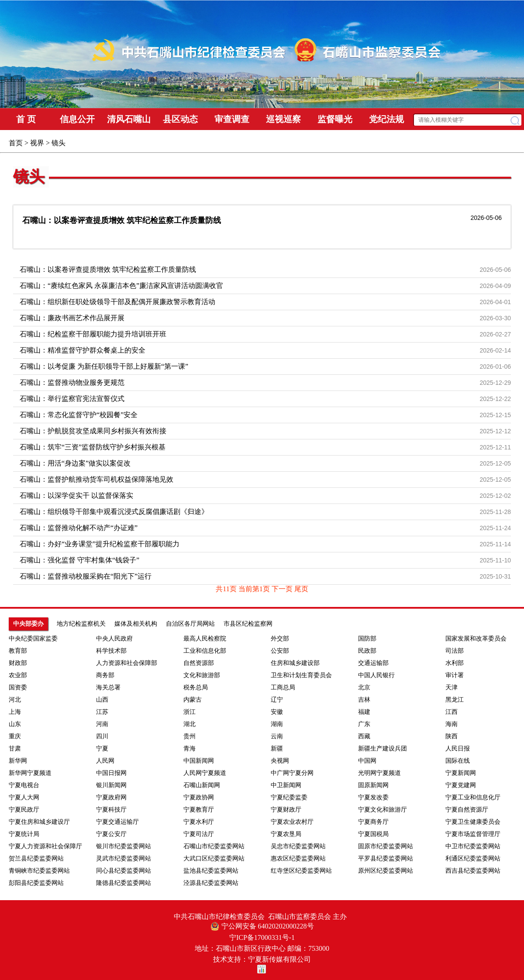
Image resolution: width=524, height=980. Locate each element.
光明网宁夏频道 (379, 773)
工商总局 (283, 687)
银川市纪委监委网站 (124, 846)
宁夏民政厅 (24, 810)
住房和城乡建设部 (295, 663)
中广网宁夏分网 (292, 773)
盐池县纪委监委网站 (211, 871)
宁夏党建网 (461, 785)
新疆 (277, 749)
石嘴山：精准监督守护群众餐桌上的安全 (83, 350)
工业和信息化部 (205, 651)
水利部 (455, 663)
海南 (452, 724)
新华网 (18, 761)
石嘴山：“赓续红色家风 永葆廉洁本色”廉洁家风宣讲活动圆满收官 (121, 286)
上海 (15, 712)
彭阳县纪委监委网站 (36, 883)
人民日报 (458, 749)
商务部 (105, 675)
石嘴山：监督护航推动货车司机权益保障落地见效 (97, 479)
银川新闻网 (111, 785)
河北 (15, 700)
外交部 (280, 639)
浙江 (190, 712)
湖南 (277, 724)
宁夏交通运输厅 (117, 822)
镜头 (29, 177)
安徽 (277, 712)
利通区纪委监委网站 (473, 858)
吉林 (364, 700)
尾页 (301, 589)
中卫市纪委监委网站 (473, 846)
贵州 (190, 736)
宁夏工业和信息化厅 (473, 797)
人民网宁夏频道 (205, 773)
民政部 (367, 651)
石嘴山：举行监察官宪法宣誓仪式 (72, 399)
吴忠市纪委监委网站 (298, 846)
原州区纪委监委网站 (386, 871)
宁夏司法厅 (199, 834)
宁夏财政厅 (286, 810)
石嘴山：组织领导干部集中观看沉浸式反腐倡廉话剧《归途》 (114, 512)
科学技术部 (111, 651)
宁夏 (102, 749)
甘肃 (15, 749)
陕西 (452, 736)
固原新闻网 (373, 785)
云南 (277, 736)
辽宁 (277, 700)
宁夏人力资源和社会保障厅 (45, 846)
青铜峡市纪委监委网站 (39, 871)
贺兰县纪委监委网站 (36, 858)
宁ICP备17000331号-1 (262, 937)
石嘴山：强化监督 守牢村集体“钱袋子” (79, 560)
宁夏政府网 (111, 797)
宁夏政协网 (199, 797)
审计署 (455, 675)
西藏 (364, 736)
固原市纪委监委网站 (386, 846)
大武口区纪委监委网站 (214, 858)
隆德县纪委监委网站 (124, 883)
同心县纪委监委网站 (124, 871)
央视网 (280, 761)
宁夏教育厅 (199, 810)
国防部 (367, 639)
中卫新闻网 (286, 785)
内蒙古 (193, 700)
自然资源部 (199, 663)
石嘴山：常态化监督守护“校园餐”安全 (79, 415)
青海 (190, 749)
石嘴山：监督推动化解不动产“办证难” (79, 528)
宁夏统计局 (24, 834)
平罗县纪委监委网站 (386, 858)
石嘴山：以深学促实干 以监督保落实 (76, 495)
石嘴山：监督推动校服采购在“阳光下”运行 (86, 576)
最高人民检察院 (205, 639)
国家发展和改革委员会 (476, 639)
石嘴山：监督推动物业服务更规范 (72, 382)
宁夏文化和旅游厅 (383, 810)
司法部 (455, 651)
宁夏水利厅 (199, 822)
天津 (452, 687)
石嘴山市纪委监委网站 (214, 846)
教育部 (18, 651)
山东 (15, 724)
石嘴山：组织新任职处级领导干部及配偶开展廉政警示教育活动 (117, 302)
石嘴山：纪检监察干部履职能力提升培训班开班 (93, 334)
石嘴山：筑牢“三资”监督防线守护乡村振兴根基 (93, 447)
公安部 (280, 651)
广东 (364, 724)
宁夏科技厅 (111, 810)
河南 (102, 724)
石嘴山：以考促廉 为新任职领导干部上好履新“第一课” (104, 366)
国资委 (18, 687)
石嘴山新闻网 (202, 785)
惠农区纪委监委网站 (298, 858)
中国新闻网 (199, 761)
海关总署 (108, 687)
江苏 (102, 712)
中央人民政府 (114, 639)
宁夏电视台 (24, 785)
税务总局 (196, 687)
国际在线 (458, 761)
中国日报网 (111, 773)
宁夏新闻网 (461, 773)
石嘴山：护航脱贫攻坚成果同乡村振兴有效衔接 (93, 431)
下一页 (283, 589)
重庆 (15, 736)
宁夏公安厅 (111, 834)
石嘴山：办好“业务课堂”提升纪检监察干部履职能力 (100, 544)
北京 (364, 687)
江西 (452, 712)
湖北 (190, 724)
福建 (364, 712)
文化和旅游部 (202, 675)
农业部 (18, 675)
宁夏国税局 (373, 834)
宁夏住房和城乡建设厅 (39, 822)
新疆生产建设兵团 (383, 749)
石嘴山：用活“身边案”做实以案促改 (75, 463)
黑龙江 (455, 700)
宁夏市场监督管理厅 (473, 834)
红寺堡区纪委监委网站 (301, 871)
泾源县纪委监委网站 (211, 883)
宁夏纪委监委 (289, 797)
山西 (102, 700)
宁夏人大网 (24, 797)
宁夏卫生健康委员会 (473, 822)
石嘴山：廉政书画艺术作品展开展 (72, 318)
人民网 (105, 761)
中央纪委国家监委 (33, 639)
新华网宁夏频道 (30, 773)
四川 (102, 736)
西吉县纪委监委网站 (473, 871)
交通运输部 (373, 663)
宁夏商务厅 (373, 822)
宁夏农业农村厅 (292, 822)
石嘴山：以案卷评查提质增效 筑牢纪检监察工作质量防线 (122, 220)
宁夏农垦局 (286, 834)
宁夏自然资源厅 (467, 810)
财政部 (18, 663)
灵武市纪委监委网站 (124, 858)
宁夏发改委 (373, 797)
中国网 (367, 761)
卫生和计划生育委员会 (301, 675)
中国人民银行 (376, 675)
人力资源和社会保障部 (127, 663)
